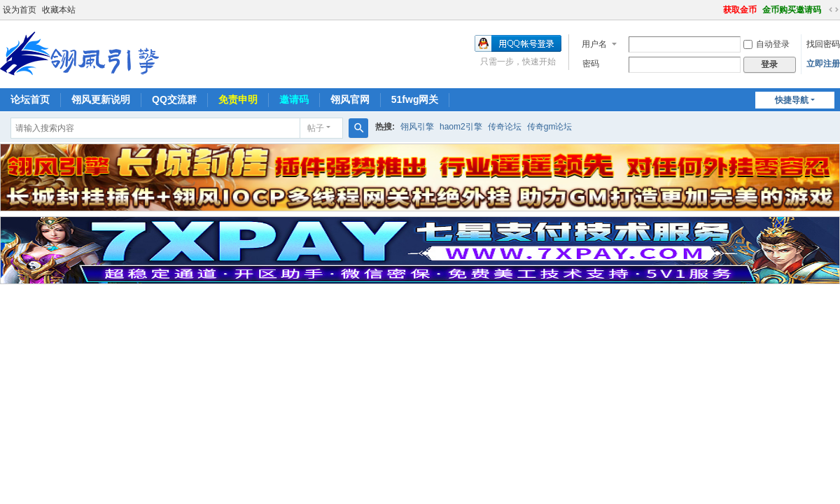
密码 (591, 64)
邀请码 (294, 99)
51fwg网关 (415, 99)
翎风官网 (350, 99)
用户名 (594, 44)
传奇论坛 (505, 127)
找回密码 (823, 44)
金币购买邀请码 (792, 10)
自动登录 (766, 44)
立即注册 (823, 64)
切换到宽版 (834, 10)
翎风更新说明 (101, 99)
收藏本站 (59, 10)
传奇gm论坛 (550, 127)
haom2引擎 (461, 127)
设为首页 (20, 10)
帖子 (316, 128)
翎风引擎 (417, 127)
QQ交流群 (174, 99)
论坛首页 (30, 99)
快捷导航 (792, 100)
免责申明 (238, 99)
